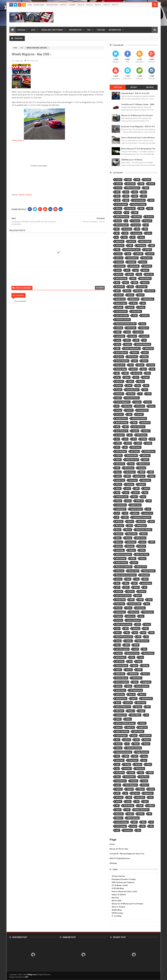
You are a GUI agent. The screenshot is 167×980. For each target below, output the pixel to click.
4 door (118, 213)
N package (120, 550)
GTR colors (136, 447)
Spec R (142, 694)
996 (145, 229)
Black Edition (145, 278)
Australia (31, 61)
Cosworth (145, 336)
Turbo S (145, 785)
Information (75, 30)
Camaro (130, 307)
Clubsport (144, 328)
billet (133, 278)
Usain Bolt (140, 797)
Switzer (118, 744)
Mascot (130, 521)
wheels (141, 814)
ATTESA (148, 250)
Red (145, 649)
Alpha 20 (132, 241)
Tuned (145, 781)
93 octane (127, 229)
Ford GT (129, 410)
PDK (147, 604)
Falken (118, 398)
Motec (118, 538)
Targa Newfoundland (123, 752)
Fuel (130, 414)
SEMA (139, 670)
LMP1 (125, 517)
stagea (142, 711)
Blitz (117, 283)
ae (117, 237)
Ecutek (146, 377)
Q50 (126, 629)
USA (129, 797)
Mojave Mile (132, 534)
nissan (135, 563)
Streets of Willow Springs (125, 723)
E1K (153, 369)
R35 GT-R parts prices (124, 637)
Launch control (136, 509)
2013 (144, 192)
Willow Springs (133, 818)
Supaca (119, 727)
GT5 (153, 439)
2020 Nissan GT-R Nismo (132, 160)
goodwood (145, 423)
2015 (33, 30)
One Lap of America (123, 596)
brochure (119, 295)
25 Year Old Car (118, 876)
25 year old (130, 208)
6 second (149, 217)
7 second (136, 221)
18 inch (151, 184)
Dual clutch (120, 365)
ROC (132, 657)
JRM (117, 493)
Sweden (147, 740)
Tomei (149, 764)
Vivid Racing (128, 806)
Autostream (134, 266)
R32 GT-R (81, 5)
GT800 (148, 443)
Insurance (133, 480)
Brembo (138, 291)
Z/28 (143, 826)
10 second (131, 184)
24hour (118, 208)
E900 (126, 373)
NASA (142, 550)
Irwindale (130, 484)
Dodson (135, 353)
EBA (148, 373)
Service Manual (121, 678)
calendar (119, 307)
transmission (121, 781)
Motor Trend (141, 538)
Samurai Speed (121, 666)
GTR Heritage (121, 451)
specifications (121, 699)
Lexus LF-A (148, 513)
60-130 (118, 221)
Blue (126, 283)
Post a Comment (20, 301)
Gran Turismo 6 (121, 431)
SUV (117, 740)
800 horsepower (122, 225)
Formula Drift (143, 410)
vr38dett (151, 806)
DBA (117, 349)
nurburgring (146, 583)
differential (149, 349)
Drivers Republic (122, 361)
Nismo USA (116, 901)
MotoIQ (128, 538)
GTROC (119, 456)
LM (117, 517)
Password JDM (135, 604)
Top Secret (140, 769)
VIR (117, 806)
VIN (137, 802)
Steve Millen (135, 715)
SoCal (129, 686)
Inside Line (120, 480)
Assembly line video (132, 250)
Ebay (118, 377)
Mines (118, 530)
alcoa (142, 237)
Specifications (52, 5)
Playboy (119, 616)
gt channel (120, 435)
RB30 (136, 645)
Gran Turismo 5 (139, 427)
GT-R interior (142, 435)
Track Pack (144, 777)
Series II (146, 674)
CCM (135, 316)
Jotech (146, 489)
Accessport (137, 233)
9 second (136, 225)
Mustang (130, 546)
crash (118, 340)
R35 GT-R (107, 5)
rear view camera (122, 649)
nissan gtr (119, 571)
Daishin (128, 344)
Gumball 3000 (132, 456)
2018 (118, 200)
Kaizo (135, 497)
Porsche (119, 620)
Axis (127, 270)
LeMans (135, 513)
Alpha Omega (145, 241)
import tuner (140, 476)
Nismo (143, 559)
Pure (118, 629)
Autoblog (119, 262)
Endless (119, 386)
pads (150, 600)
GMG (134, 423)
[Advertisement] (111, 17)
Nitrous (118, 579)
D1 (144, 340)
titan (117, 764)
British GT (150, 291)
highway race (144, 464)
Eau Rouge (137, 373)
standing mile (121, 715)
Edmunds (119, 381)
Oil (145, 587)
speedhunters (147, 699)
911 (146, 225)
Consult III (139, 332)
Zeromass (128, 830)
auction (119, 254)
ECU (136, 377)
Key (144, 497)
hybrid (118, 476)
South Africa (120, 690)
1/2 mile (147, 180)
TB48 (126, 756)
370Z (150, 208)
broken (130, 295)
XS (152, 822)
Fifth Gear (127, 406)
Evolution (119, 394)
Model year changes (144, 530)
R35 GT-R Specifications (120, 858)
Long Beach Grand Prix (141, 517)
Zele (117, 830)
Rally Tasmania (142, 641)
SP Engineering (136, 690)
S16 (130, 661)
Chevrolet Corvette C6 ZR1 (126, 324)
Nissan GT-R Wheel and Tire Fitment (137, 115)
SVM (137, 740)
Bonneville (120, 287)
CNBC (118, 332)
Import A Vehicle (119, 894)
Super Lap (143, 727)
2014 (118, 196)
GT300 (143, 439)
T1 (127, 744)
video (128, 802)
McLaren (141, 521)
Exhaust (131, 394)
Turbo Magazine (131, 785)
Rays (118, 645)
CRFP (127, 340)
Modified (119, 534)
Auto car (119, 258)
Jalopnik (142, 484)
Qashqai (136, 629)
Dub (131, 365)
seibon (118, 670)
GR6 (117, 427)
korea (128, 501)
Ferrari (148, 402)
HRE (151, 472)
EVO (145, 390)
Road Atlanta (148, 653)
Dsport (145, 361)
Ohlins (136, 587)
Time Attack (133, 760)
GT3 (134, 439)
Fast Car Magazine (123, 402)
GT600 (138, 443)
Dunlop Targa (121, 369)
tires (144, 760)
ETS (147, 386)
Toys (141, 773)
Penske (118, 608)
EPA (138, 386)
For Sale (21, 30)
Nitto (128, 579)
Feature (137, 402)
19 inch (118, 188)
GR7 (126, 427)
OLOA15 (142, 591)
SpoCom (128, 703)
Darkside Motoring (143, 344)
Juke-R (136, 493)
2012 (135, 192)
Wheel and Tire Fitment (52, 30)
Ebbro (127, 377)
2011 (126, 192)
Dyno (144, 369)
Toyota (131, 773)
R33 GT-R (89, 5)
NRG (126, 583)
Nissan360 (145, 575)
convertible (120, 336)
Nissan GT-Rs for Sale (119, 849)
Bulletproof (134, 299)
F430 (148, 394)
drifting (145, 357)
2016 (135, 196)
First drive (140, 406)
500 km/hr (137, 217)
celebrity (145, 316)
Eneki (129, 386)
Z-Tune (133, 826)
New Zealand (120, 559)
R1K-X (118, 633)
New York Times (142, 554)
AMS (130, 246)
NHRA (133, 559)
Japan (118, 489)
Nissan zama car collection (126, 575)
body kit (145, 283)
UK (126, 793)
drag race (119, 357)
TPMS (150, 773)
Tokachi (138, 764)
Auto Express (132, 258)
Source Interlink (142, 686)
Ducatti (140, 365)
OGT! (126, 587)
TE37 (135, 756)
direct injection (121, 353)
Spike (118, 703)
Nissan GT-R (141, 567)
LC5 (126, 513)
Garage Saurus (121, 419)
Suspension (146, 736)
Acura (149, 233)
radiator (129, 641)
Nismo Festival (121, 563)
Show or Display (122, 682)
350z (141, 208)
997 (117, 233)
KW (149, 501)
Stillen (118, 719)
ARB (152, 246)
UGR (118, 793)
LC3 (148, 509)
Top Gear (127, 769)
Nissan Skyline (149, 571)
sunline (142, 723)
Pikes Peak (134, 612)
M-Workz (119, 521)
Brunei (141, 295)
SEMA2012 (133, 674)
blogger (100, 288)
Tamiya (146, 744)
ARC (117, 250)
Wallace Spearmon (141, 810)
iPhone (118, 484)
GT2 (126, 439)
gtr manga (135, 451)
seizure (129, 670)
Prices (147, 624)
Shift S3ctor (137, 678)
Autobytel (132, 262)
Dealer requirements (132, 349)
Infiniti (152, 476)
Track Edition (130, 777)
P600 (132, 600)
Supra (134, 736)
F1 (140, 394)
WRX (135, 822)
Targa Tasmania (142, 752)
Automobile (120, 266)
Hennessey (120, 464)
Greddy (135, 431)
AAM (125, 233)
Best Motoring (121, 278)
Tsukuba (134, 781)
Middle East (141, 526)
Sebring (145, 666)
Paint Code (120, 604)
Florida (118, 410)
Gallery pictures (18, 140)
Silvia (135, 682)
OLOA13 (130, 591)
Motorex (119, 542)
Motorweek (131, 542)
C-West (134, 303)
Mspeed (119, 546)
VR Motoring (117, 913)
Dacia (118, 344)
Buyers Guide (39, 5)
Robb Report (120, 657)
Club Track (131, 328)
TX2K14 (141, 789)
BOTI (118, 291)
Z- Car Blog (116, 916)
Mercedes (119, 526)
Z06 (151, 826)
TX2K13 (130, 789)
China (143, 324)
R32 (22, 48)
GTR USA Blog (118, 888)
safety (139, 661)
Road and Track (133, 653)
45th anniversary (122, 217)
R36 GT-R (115, 5)
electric (141, 381)
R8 (146, 637)
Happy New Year (132, 460)
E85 (117, 373)
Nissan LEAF (133, 571)
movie (143, 542)
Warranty (119, 814)
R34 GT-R (98, 5)
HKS (117, 468)
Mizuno (128, 530)
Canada (141, 307)
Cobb (128, 332)
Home (30, 5)
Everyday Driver (132, 390)
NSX (135, 583)
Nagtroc (132, 550)
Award (118, 270)
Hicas (131, 464)
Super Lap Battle (122, 731)
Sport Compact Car (123, 707)
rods (141, 657)
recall (136, 649)
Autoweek (147, 266)
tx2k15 (151, 789)
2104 (151, 200)
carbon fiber (136, 311)
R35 (89, 30)
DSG (135, 361)
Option (138, 596)
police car (131, 616)
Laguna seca (136, 505)
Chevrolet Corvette (123, 320)
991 (137, 229)
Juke (126, 493)
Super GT (130, 727)
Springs (138, 707)
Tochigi (127, 764)
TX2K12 (119, 789)
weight (130, 814)
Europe (118, 390)
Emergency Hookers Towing (124, 879)
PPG (138, 624)
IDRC (128, 476)
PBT (27, 977)
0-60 (137, 180)
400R (135, 213)
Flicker (152, 406)
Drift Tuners (132, 357)
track (118, 777)
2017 (144, 196)
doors (145, 353)
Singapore (146, 682)
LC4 (117, 513)
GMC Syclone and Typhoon (123, 882)
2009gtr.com (32, 975)
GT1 (117, 439)
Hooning (142, 468)
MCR (152, 521)
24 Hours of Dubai (139, 204)
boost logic (142, 287)
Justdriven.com (121, 497)
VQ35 (140, 806)
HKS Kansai (129, 468)
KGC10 (118, 501)
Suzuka (127, 740)
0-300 (128, 180)
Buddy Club (120, 299)
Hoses (118, 472)
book (131, 287)
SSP (148, 707)
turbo (118, 785)
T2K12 (136, 744)
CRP (137, 340)
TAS (117, 756)
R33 (135, 633)
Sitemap (72, 5)
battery (130, 274)
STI (147, 715)
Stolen (128, 719)
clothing (119, 328)
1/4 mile (119, 184)
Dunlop (151, 365)
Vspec (118, 810)
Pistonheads (148, 612)
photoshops (120, 612)
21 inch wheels (139, 200)
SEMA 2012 (120, 674)
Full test (140, 414)
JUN (145, 493)
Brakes (127, 291)
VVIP (127, 810)
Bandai (145, 270)
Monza (144, 534)
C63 (143, 303)
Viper (146, 802)
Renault (119, 653)
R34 (144, 633)
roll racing (120, 661)
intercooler (146, 480)
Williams (119, 818)
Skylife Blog (117, 910)
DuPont (134, 369)
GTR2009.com (149, 451)
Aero (125, 237)
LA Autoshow (121, 505)
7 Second (101, 30)
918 (117, 229)
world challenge (122, 822)
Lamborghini (120, 509)
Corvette (133, 336)
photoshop (140, 608)
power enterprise (133, 620)
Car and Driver (121, 311)
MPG (152, 542)
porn (141, 616)
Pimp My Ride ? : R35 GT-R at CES (135, 93)
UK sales (135, 793)
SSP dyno (119, 711)
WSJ (144, 822)
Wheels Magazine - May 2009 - (32, 54)
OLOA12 (119, 591)
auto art (150, 254)
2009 (146, 188)
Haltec (118, 460)
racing (118, 641)
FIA (117, 406)
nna (137, 579)
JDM (137, 489)
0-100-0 (118, 180)
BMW (135, 283)
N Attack (142, 546)
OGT (117, 587)
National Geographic (123, 554)
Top (117, 769)
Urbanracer (148, 793)
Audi (128, 254)
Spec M (132, 694)
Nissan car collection (123, 567)
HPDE (142, 472)
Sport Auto (141, 703)
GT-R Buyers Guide (120, 885)
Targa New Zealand (133, 748)
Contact (63, 5)
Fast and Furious (132, 398)
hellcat (146, 460)
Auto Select (147, 258)
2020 (126, 200)
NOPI (145, 579)
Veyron (118, 802)
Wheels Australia (25, 195)
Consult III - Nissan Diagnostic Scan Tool (127, 854)
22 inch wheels (121, 204)
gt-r (130, 435)
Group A (146, 431)
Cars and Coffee (122, 316)
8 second (148, 221)
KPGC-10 (139, 501)
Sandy (135, 666)
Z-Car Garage (121, 826)
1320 (142, 184)
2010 (118, 192)
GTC (117, 447)
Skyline (118, 686)
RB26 (127, 645)
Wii (150, 814)
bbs (139, 274)
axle (136, 270)
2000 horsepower (133, 188)
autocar (143, 262)
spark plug (120, 694)
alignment (119, 241)
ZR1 (138, 830)
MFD (130, 526)
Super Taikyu (138, 731)
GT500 (118, 443)
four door (119, 414)
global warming (121, 423)
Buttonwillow (148, 299)
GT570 (128, 443)
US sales (119, 797)
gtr (125, 447)
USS (151, 797)
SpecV (134, 699)
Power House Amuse (123, 624)
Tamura (118, 748)
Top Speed (120, 773)
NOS (117, 583)
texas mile (120, 760)
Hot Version (130, 472)
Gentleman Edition (139, 419)
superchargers (121, 736)
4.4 (127, 213)
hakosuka (146, 456)
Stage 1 (131, 711)
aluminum (119, 246)
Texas (144, 756)
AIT (133, 237)
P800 (141, 600)
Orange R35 (120, 600)
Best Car (149, 274)
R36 (139, 637)
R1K (146, 629)
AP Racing (141, 246)
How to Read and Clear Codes (125, 891)
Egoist (131, 381)
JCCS (128, 489)
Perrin (129, 608)
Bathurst (119, 274)
